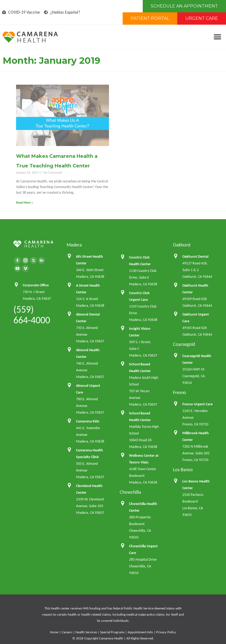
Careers (67, 632)
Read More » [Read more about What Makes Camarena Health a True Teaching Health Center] (25, 203)
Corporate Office (36, 285)
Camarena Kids (88, 421)
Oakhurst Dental (195, 257)
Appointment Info (140, 632)
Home (54, 632)
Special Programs (112, 632)
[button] (217, 37)
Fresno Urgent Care (197, 404)
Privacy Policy (166, 632)
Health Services (86, 632)
